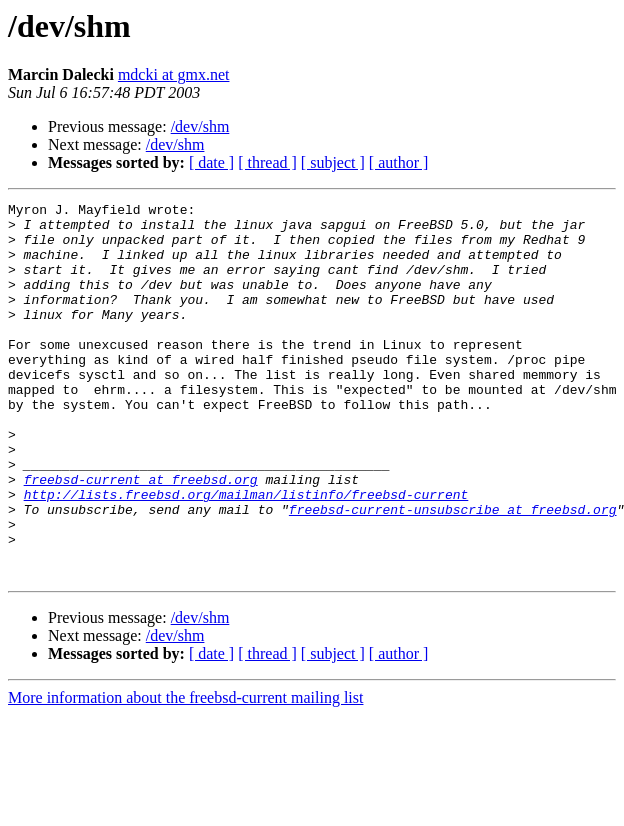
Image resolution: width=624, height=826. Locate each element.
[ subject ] (333, 162)
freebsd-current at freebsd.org (141, 536)
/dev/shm (200, 126)
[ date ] (211, 162)
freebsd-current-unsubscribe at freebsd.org (453, 572)
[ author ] (399, 162)
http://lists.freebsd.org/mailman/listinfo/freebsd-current (246, 554)
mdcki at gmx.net (174, 74)
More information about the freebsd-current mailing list (185, 772)
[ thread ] (267, 162)
